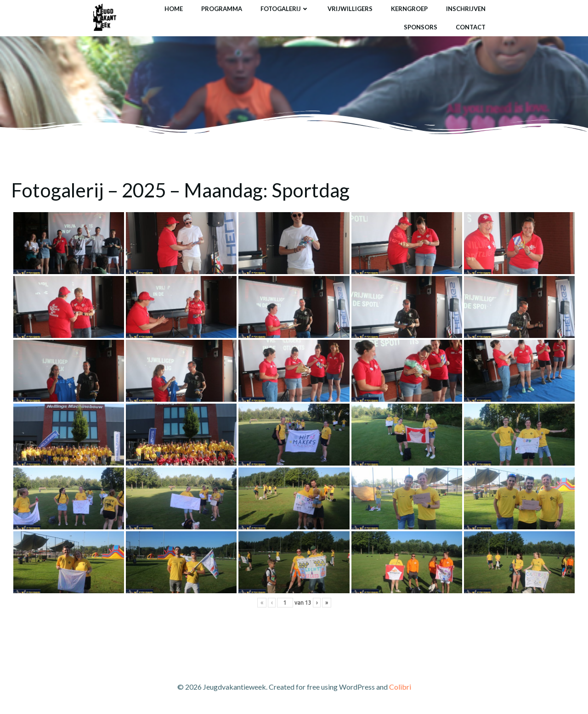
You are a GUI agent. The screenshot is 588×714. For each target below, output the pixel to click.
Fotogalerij (285, 9)
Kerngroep (409, 9)
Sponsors (421, 27)
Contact (471, 27)
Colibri (400, 687)
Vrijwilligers (350, 9)
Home (174, 9)
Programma (222, 9)
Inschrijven (466, 9)
